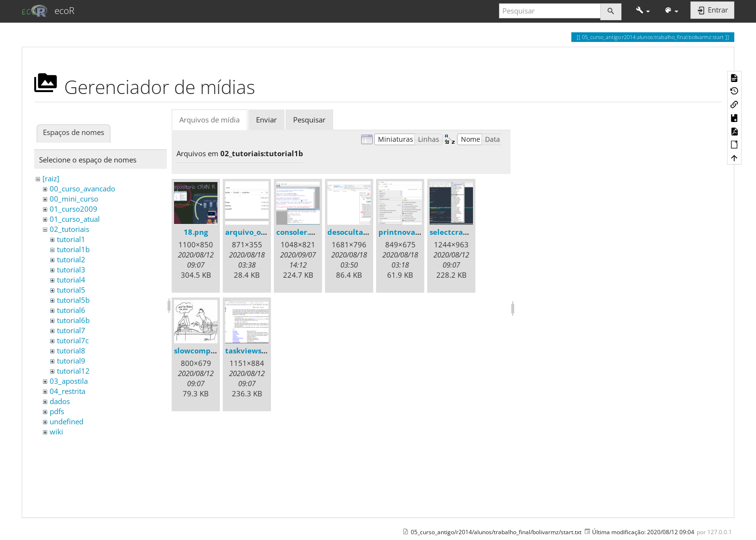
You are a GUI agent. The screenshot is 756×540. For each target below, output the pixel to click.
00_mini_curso (74, 199)
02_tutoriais (69, 229)
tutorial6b (73, 320)
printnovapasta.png (415, 232)
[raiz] (51, 178)
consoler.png (299, 232)
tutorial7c (73, 340)
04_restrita (67, 391)
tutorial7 (71, 330)
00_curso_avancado (82, 189)
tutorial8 (71, 351)
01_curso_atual (75, 219)
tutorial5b (73, 300)
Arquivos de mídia (209, 120)
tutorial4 (71, 280)
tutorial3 (71, 270)
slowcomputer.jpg (207, 351)
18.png (196, 232)
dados (60, 401)
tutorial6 (71, 310)
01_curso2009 (74, 209)
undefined (67, 421)
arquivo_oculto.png (260, 232)
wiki (56, 432)
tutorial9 (71, 361)
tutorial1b (73, 249)
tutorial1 (71, 239)
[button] (643, 11)
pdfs (57, 411)
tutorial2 (71, 259)
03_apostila (69, 381)
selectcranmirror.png (468, 232)
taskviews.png (251, 351)
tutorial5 (71, 290)
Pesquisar (309, 120)
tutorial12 (73, 371)
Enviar (266, 120)
